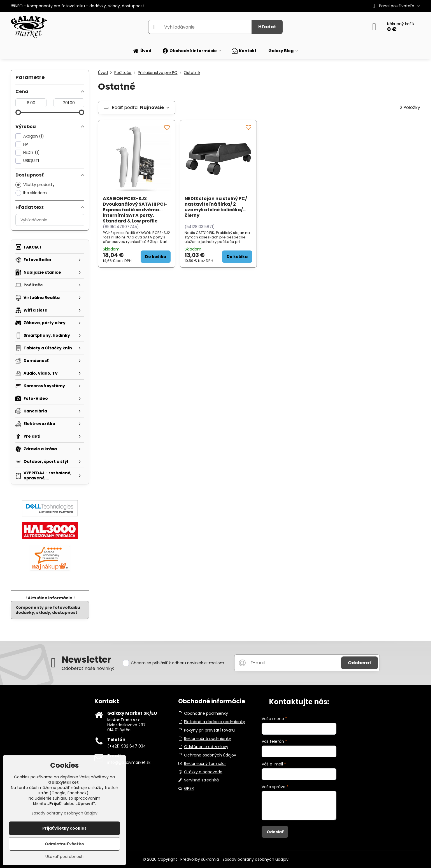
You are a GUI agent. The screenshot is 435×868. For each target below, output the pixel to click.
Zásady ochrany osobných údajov (255, 859)
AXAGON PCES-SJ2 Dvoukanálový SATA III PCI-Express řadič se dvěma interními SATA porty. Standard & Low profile (135, 210)
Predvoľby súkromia (200, 859)
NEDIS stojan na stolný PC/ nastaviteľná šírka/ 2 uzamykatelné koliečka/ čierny (216, 207)
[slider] (18, 112)
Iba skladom (31, 193)
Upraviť (85, 804)
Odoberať (360, 663)
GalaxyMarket (63, 782)
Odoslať (275, 832)
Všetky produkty (35, 185)
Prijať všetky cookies (64, 828)
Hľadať (267, 27)
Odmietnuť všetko (64, 844)
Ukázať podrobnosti (64, 857)
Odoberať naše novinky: (88, 668)
